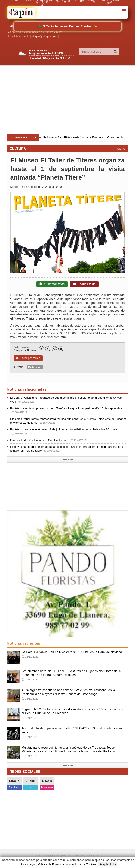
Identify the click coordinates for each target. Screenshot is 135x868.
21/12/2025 (30, 657)
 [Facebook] (48, 349)
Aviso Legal (28, 864)
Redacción (35, 367)
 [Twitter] (41, 349)
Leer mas (67, 459)
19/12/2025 (30, 680)
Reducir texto (84, 284)
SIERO (121, 149)
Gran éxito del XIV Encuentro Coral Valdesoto (48, 440)
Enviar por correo (28, 358)
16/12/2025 (30, 737)
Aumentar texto (52, 284)
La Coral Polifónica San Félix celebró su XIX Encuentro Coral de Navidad (72, 652)
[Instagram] (54, 349)
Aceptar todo (108, 864)
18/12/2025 (30, 699)
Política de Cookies (84, 864)
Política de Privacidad (52, 864)
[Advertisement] (69, 100)
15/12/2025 (30, 756)
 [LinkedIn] (61, 349)
